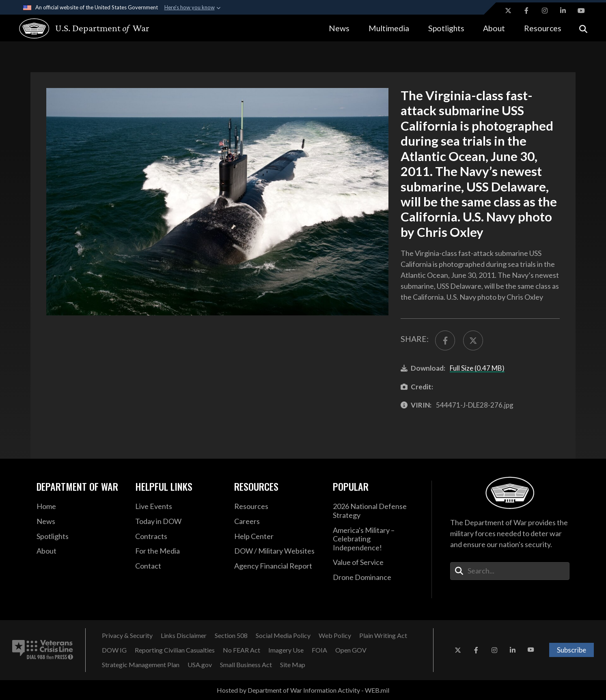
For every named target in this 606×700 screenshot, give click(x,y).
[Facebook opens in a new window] (526, 11)
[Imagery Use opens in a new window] (286, 650)
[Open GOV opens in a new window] (351, 650)
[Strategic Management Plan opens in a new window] (141, 665)
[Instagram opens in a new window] (545, 11)
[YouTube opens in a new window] (581, 11)
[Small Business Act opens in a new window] (246, 665)
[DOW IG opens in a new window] (114, 650)
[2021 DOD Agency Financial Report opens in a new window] (277, 566)
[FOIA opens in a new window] (319, 650)
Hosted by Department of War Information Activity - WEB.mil (303, 690)
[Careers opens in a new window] (277, 522)
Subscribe (571, 650)
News (339, 28)
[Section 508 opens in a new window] (231, 636)
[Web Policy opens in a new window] (335, 636)
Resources (543, 28)
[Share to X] (473, 340)
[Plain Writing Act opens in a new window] (383, 636)
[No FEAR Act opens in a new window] (242, 650)
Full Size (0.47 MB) (477, 368)
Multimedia (389, 28)
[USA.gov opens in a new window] (200, 665)
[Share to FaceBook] (445, 340)
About (494, 28)
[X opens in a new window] (508, 11)
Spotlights (446, 28)
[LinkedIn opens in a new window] (563, 11)
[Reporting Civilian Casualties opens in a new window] (175, 650)
